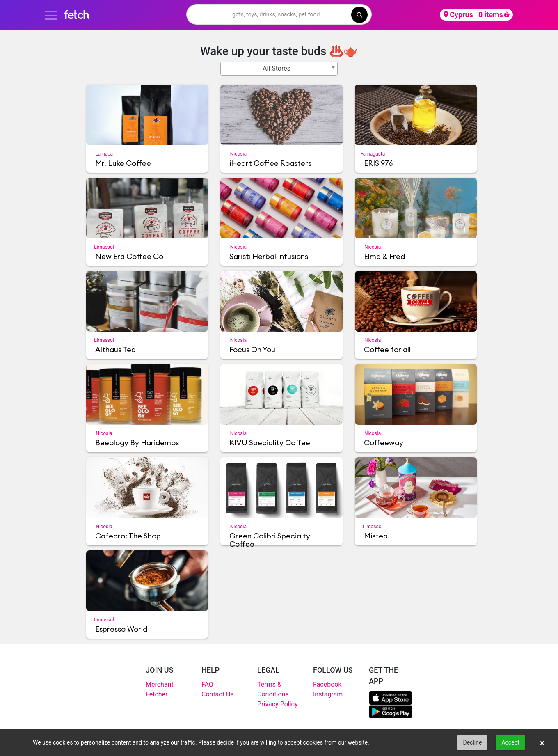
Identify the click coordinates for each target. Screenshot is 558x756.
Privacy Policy (278, 704)
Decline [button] (472, 742)
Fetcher (157, 694)
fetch (77, 15)
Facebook (327, 684)
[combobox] (279, 69)
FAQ (207, 684)
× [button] (542, 743)
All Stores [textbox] (277, 68)
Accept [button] (510, 742)
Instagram (328, 694)
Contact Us (218, 694)
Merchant (160, 684)
